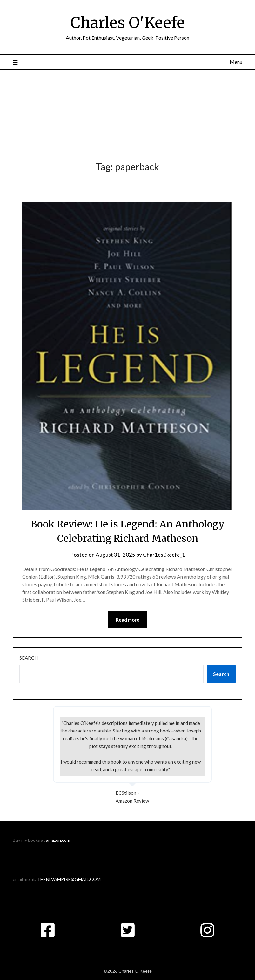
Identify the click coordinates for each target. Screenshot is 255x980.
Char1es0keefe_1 (164, 555)
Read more (128, 620)
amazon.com (58, 840)
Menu (236, 62)
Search (29, 658)
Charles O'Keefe (128, 23)
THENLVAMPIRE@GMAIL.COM (69, 879)
